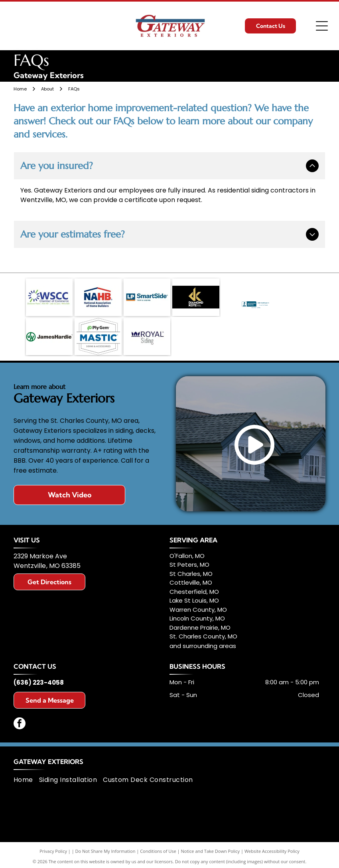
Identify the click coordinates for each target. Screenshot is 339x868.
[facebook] (20, 721)
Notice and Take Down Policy (211, 848)
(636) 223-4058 (39, 679)
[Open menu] (322, 26)
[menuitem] (26, 777)
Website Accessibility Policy (272, 848)
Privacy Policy (53, 848)
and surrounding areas (203, 643)
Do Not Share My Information (105, 848)
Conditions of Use (158, 848)
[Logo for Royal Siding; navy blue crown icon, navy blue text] (147, 334)
